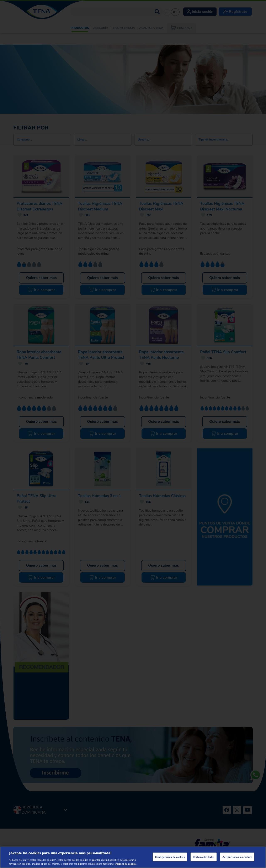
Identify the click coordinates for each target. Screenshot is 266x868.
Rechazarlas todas (204, 857)
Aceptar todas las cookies (237, 857)
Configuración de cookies (170, 857)
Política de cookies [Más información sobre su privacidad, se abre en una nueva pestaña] (126, 864)
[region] (133, 857)
